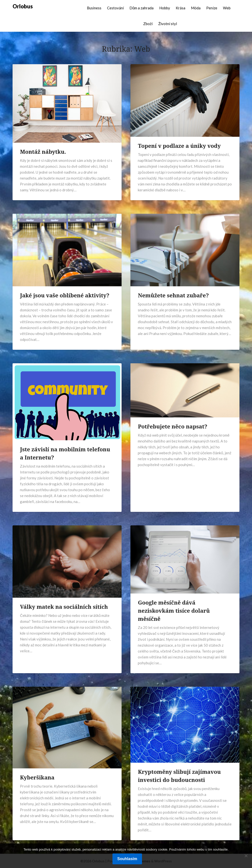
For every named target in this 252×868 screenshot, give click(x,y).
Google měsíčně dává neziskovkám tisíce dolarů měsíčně (174, 610)
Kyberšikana (37, 777)
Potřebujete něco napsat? (173, 426)
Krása (181, 8)
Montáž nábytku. (43, 152)
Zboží (148, 24)
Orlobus (23, 6)
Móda (196, 8)
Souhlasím (127, 859)
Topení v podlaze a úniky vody (179, 146)
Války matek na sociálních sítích (64, 607)
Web (227, 8)
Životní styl (168, 24)
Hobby (165, 8)
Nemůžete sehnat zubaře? (173, 295)
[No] (246, 856)
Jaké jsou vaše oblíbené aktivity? (65, 295)
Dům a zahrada (142, 8)
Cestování (115, 8)
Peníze (212, 8)
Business (94, 8)
